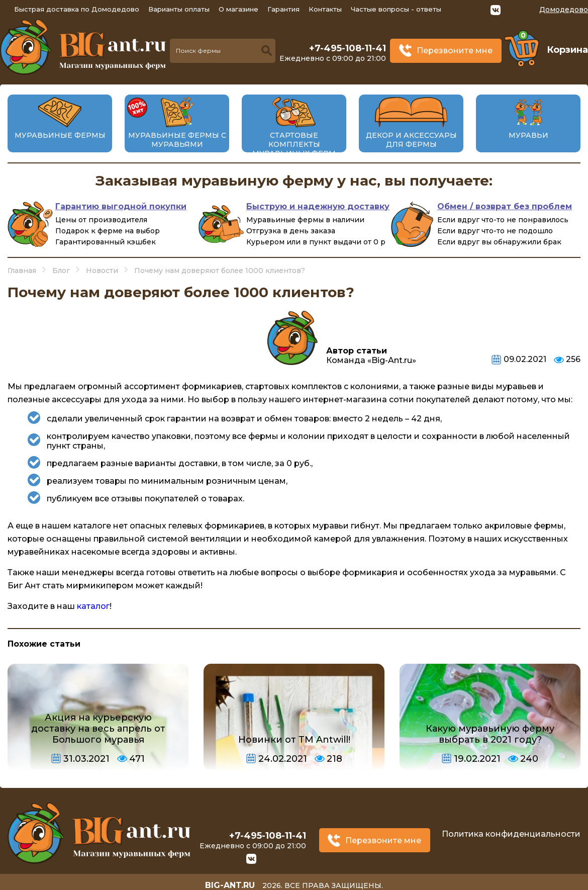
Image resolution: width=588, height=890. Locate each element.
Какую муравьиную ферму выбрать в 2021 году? (490, 734)
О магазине (238, 9)
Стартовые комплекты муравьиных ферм (294, 144)
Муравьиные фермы (60, 135)
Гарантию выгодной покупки (121, 206)
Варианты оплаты (179, 9)
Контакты (325, 9)
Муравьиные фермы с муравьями (177, 140)
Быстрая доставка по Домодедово (77, 9)
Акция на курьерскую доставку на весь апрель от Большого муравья (98, 729)
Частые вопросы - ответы (396, 9)
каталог (93, 606)
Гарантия (283, 9)
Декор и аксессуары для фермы (411, 140)
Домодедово (564, 10)
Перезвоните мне (455, 51)
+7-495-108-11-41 (348, 48)
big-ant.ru (229, 880)
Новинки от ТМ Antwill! (294, 740)
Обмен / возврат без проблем (505, 206)
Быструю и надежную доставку (318, 206)
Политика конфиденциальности (511, 831)
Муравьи (528, 135)
